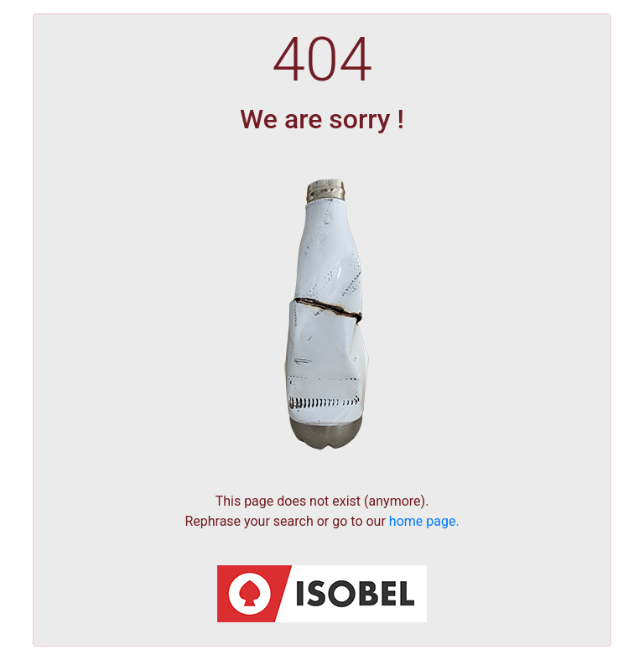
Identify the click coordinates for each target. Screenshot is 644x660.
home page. (424, 521)
